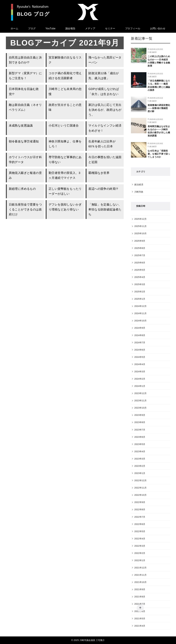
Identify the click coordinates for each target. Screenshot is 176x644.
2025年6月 (140, 263)
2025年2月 (140, 292)
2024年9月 (140, 328)
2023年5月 (140, 444)
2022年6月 (140, 524)
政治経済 (139, 185)
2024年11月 (140, 313)
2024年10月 (140, 321)
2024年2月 (140, 379)
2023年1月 (140, 473)
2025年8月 (140, 248)
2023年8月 (140, 422)
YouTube (51, 28)
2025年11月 (140, 226)
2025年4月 (140, 277)
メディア (90, 28)
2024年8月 (140, 335)
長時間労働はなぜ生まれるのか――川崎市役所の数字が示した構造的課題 (159, 131)
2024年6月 (140, 350)
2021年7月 (140, 604)
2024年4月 (140, 364)
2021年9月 (140, 589)
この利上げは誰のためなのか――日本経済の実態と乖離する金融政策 (159, 61)
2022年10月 (140, 495)
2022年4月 (140, 539)
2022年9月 (140, 502)
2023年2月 (140, 466)
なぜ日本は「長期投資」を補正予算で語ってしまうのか (159, 154)
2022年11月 (140, 488)
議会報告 (70, 28)
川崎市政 (139, 192)
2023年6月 (140, 437)
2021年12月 (140, 568)
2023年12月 (140, 393)
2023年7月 (140, 430)
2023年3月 (140, 459)
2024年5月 (140, 357)
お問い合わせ (158, 28)
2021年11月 (140, 575)
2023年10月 (140, 408)
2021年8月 (140, 597)
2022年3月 (140, 546)
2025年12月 (140, 219)
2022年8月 (140, 509)
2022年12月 (140, 480)
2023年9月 (140, 415)
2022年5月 (140, 531)
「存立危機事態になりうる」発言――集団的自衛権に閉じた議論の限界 (159, 85)
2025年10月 (140, 233)
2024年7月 (140, 343)
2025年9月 (140, 241)
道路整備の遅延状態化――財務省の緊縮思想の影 (159, 108)
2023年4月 (140, 451)
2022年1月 (140, 560)
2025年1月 (140, 299)
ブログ (32, 28)
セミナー (110, 28)
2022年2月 (140, 553)
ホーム (14, 28)
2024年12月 (140, 306)
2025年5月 (140, 270)
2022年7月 (140, 517)
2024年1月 (140, 386)
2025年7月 (140, 255)
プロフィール (133, 28)
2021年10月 (140, 582)
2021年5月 (140, 619)
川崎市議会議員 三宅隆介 (92, 640)
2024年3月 (140, 372)
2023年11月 (140, 401)
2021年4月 (140, 626)
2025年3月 (140, 284)
